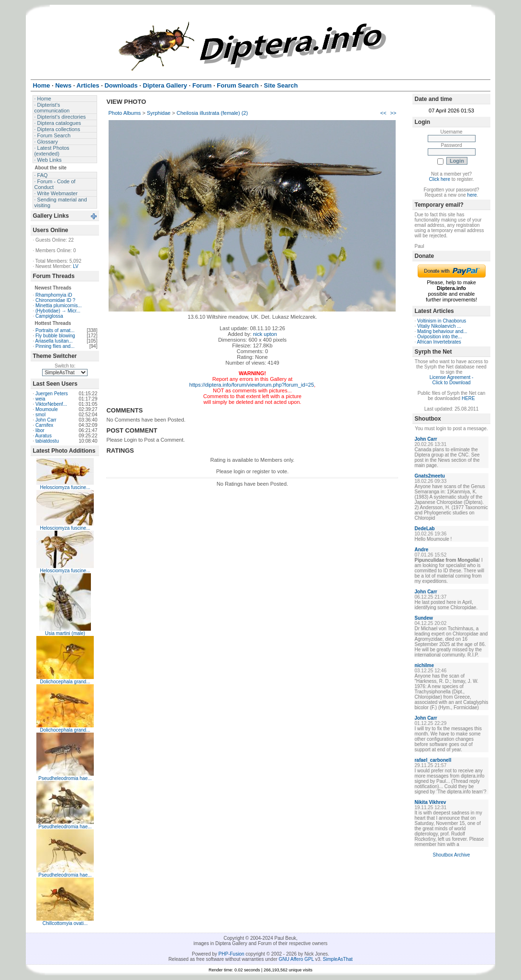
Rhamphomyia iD (54, 295)
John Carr (46, 420)
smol (40, 415)
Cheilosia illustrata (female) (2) (212, 113)
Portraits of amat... (55, 330)
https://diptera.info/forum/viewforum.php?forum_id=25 (252, 385)
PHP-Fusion (232, 954)
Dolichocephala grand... (65, 682)
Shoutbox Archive (452, 855)
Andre (421, 550)
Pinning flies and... (55, 346)
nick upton (265, 334)
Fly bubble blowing (55, 336)
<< (383, 113)
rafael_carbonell (433, 760)
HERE (468, 398)
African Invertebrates (439, 342)
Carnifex (44, 425)
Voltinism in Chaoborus (442, 321)
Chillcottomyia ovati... (65, 923)
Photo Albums (124, 113)
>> (394, 113)
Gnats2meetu (429, 476)
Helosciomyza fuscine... (65, 487)
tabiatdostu (47, 441)
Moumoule (47, 409)
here (472, 195)
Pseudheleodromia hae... (65, 778)
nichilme (424, 665)
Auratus (43, 436)
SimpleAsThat (338, 959)
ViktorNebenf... (51, 404)
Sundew (423, 618)
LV (76, 266)
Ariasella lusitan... (54, 341)
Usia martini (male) (65, 633)
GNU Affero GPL (296, 959)
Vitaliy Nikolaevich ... (439, 326)
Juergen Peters (52, 394)
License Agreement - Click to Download (452, 380)
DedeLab (424, 529)
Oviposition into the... (439, 337)
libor (40, 430)
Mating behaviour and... (442, 331)
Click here (440, 179)
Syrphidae (159, 113)
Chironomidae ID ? (55, 300)
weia (40, 399)
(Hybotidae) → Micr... (58, 311)
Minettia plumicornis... (59, 306)
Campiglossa (49, 316)
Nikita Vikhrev (430, 802)
